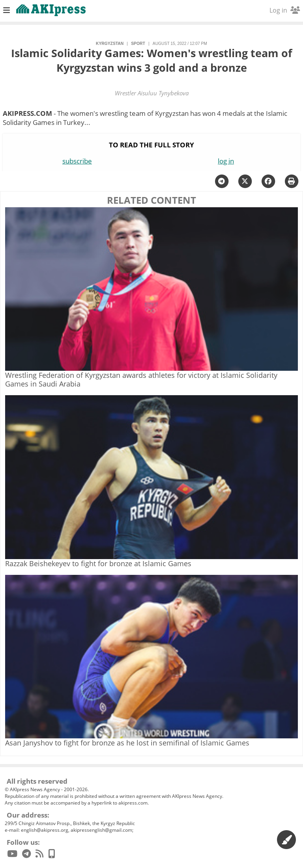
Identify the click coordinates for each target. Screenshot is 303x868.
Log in (285, 10)
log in (226, 161)
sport (138, 44)
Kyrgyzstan (110, 44)
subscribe (77, 161)
